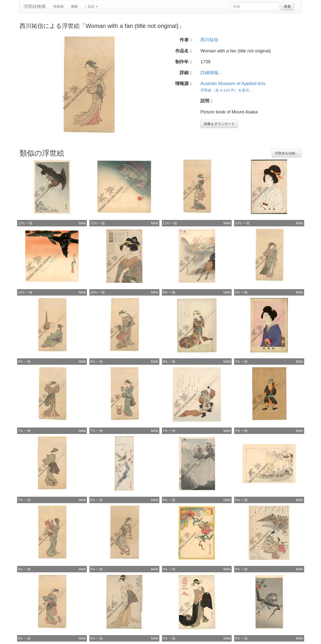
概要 (74, 6)
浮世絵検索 (35, 6)
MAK (82, 223)
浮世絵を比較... (287, 153)
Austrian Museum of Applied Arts (233, 84)
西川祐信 (209, 40)
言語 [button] (92, 7)
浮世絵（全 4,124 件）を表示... (226, 90)
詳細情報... (211, 73)
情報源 (58, 6)
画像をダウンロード (219, 124)
